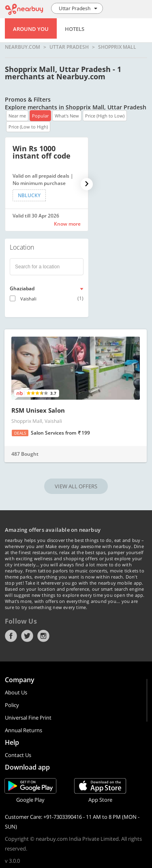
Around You (31, 29)
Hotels (75, 29)
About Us (16, 692)
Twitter (27, 636)
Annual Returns (24, 730)
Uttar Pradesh (69, 47)
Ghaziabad (22, 288)
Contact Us (18, 755)
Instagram (43, 636)
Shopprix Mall (117, 47)
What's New (67, 116)
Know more (67, 224)
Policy (12, 705)
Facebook (11, 636)
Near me (17, 116)
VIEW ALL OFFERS (76, 486)
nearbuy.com (22, 47)
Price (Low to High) (28, 127)
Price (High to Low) (105, 116)
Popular (40, 116)
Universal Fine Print (28, 718)
